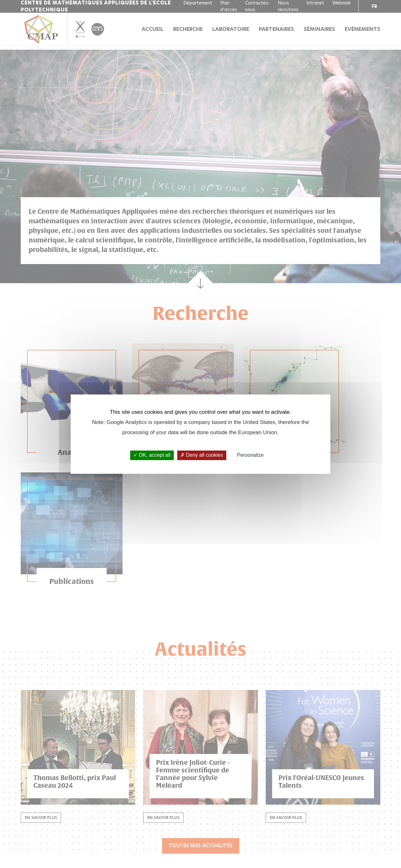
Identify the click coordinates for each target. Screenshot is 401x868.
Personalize (250, 455)
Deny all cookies (202, 455)
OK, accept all (152, 455)
